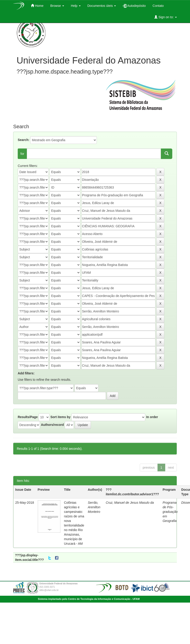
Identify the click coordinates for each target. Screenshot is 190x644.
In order (152, 417)
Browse (57, 6)
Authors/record (52, 425)
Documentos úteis (102, 6)
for (22, 154)
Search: (24, 140)
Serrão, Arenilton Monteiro (94, 507)
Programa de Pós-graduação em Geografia (170, 512)
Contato (158, 6)
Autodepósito (134, 6)
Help (76, 6)
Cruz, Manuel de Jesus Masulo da (130, 503)
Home (37, 6)
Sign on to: (166, 17)
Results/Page (28, 417)
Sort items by (61, 417)
